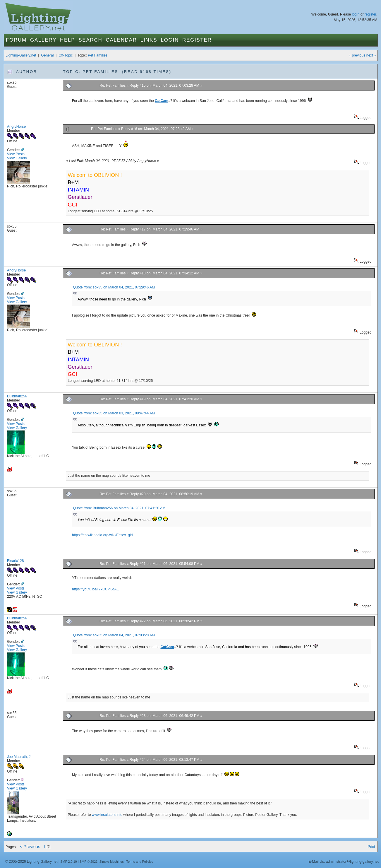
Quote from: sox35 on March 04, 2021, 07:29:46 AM (114, 287)
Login (170, 40)
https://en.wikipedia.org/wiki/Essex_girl (102, 535)
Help (67, 40)
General (47, 55)
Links (149, 40)
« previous (357, 55)
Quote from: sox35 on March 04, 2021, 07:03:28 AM (114, 635)
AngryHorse (16, 127)
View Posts (16, 154)
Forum (16, 40)
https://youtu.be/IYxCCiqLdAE (96, 589)
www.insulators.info (107, 815)
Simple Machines (111, 862)
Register (197, 40)
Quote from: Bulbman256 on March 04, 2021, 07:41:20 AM (119, 508)
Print (371, 847)
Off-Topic (66, 55)
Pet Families (98, 55)
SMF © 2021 (89, 862)
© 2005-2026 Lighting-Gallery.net (31, 862)
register (370, 14)
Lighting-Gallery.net (21, 55)
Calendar (121, 40)
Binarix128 (15, 561)
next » (371, 55)
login (356, 14)
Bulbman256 (17, 396)
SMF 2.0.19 (69, 862)
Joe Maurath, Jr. (20, 757)
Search (90, 40)
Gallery (43, 40)
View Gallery (17, 158)
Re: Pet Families (113, 86)
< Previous (30, 847)
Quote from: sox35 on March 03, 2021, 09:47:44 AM (114, 413)
